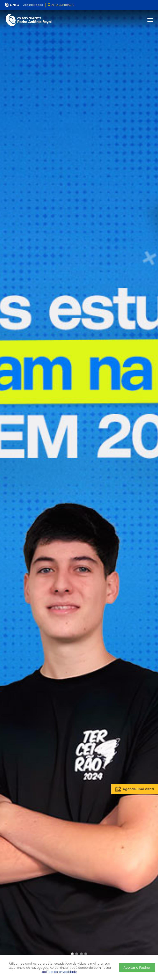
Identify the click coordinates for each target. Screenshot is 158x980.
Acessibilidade (33, 5)
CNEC (15, 5)
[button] (72, 954)
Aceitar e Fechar (137, 968)
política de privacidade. (60, 972)
